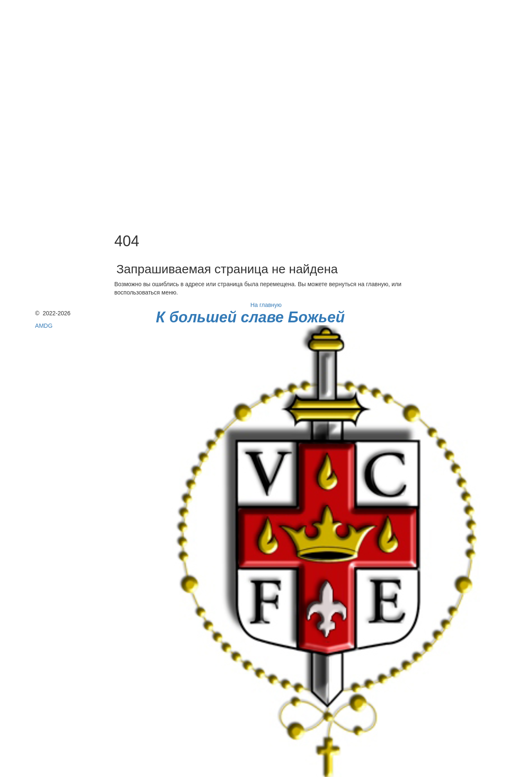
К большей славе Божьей (250, 317)
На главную (266, 305)
